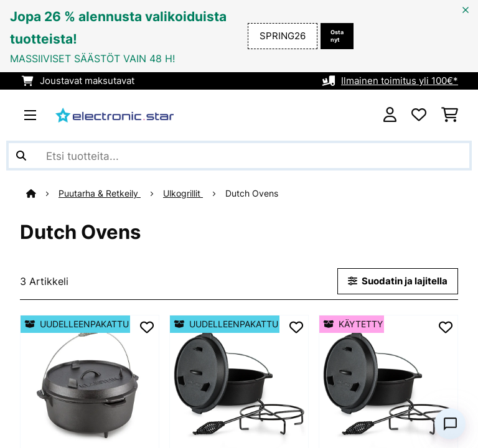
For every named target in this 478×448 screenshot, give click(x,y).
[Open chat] (450, 424)
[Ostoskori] (450, 115)
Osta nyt (337, 36)
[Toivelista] (419, 115)
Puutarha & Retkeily (100, 194)
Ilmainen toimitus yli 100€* (400, 81)
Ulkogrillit (183, 194)
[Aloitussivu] (42, 194)
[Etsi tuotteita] (239, 156)
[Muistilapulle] (147, 327)
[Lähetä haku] (21, 156)
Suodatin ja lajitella (398, 281)
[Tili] (390, 115)
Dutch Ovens (253, 194)
